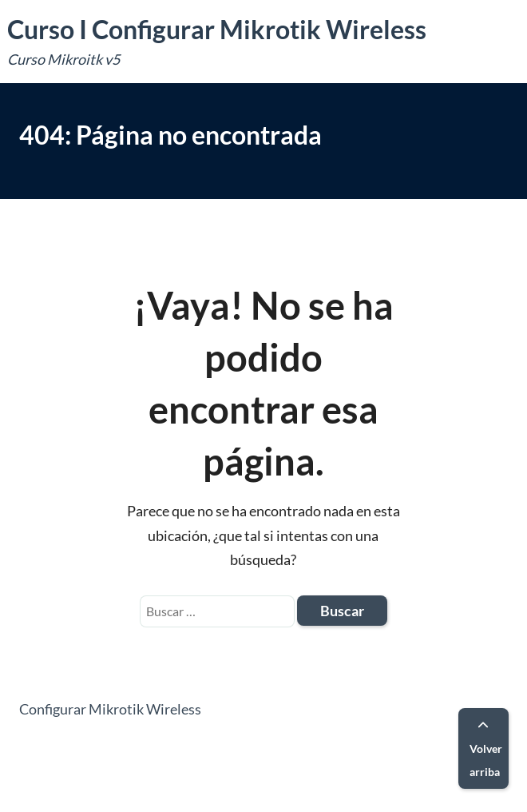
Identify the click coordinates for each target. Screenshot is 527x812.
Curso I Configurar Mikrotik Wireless (217, 29)
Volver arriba (486, 749)
